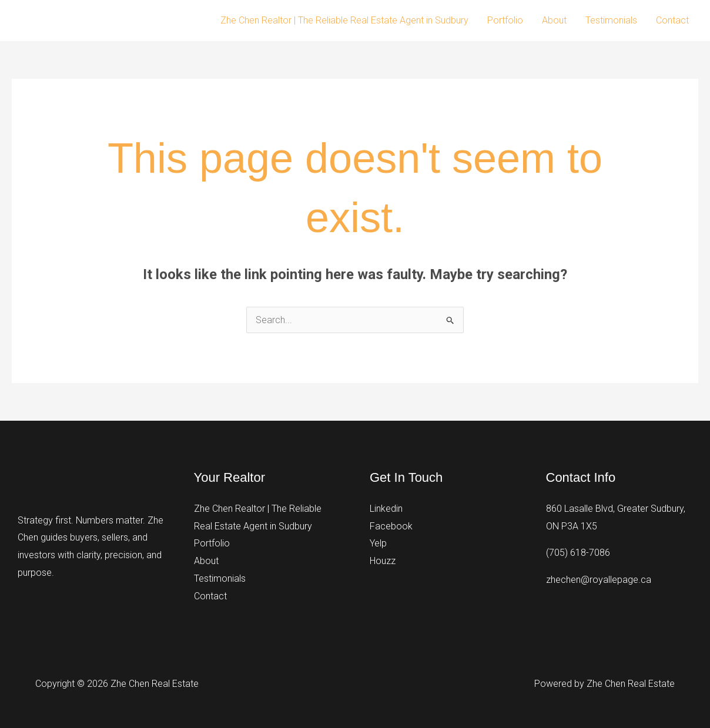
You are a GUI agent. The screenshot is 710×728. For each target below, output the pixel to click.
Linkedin (386, 509)
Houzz (383, 561)
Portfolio (505, 20)
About (554, 20)
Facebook (391, 526)
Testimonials (611, 20)
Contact (672, 20)
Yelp (378, 543)
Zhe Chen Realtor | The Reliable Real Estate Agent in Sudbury (344, 20)
